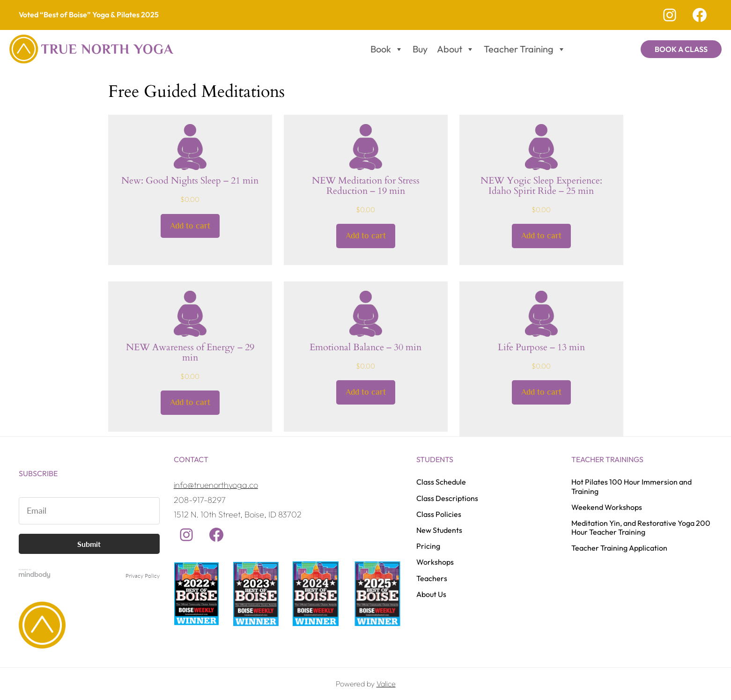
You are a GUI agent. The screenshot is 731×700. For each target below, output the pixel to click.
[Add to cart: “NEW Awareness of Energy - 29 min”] (190, 403)
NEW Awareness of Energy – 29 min (190, 353)
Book (387, 49)
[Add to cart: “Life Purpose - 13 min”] (541, 393)
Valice (386, 684)
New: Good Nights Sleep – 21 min (190, 181)
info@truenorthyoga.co (216, 485)
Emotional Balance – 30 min (365, 347)
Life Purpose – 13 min (541, 347)
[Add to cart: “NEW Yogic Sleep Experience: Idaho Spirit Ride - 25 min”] (541, 236)
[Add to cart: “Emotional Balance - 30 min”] (366, 393)
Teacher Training (525, 49)
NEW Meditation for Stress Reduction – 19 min (366, 186)
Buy (420, 49)
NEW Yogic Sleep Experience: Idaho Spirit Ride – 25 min (541, 186)
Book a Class (681, 49)
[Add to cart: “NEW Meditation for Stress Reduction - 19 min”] (366, 236)
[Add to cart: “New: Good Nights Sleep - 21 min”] (190, 226)
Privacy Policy (143, 576)
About (456, 49)
